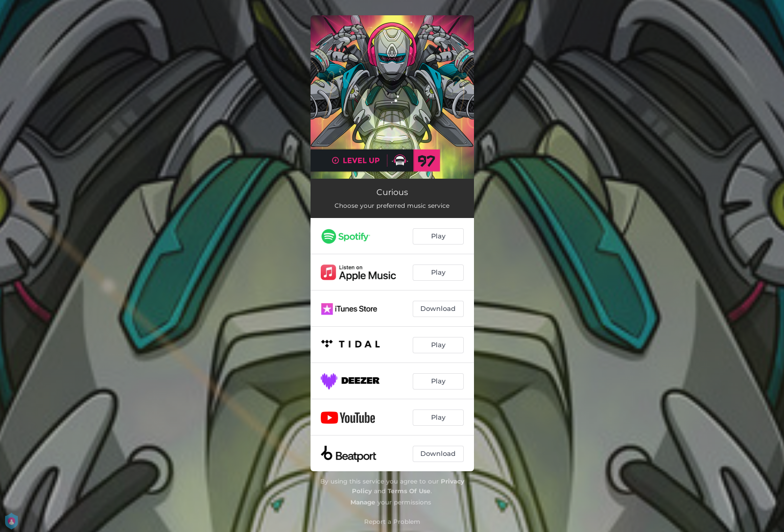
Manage (363, 502)
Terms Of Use (409, 491)
